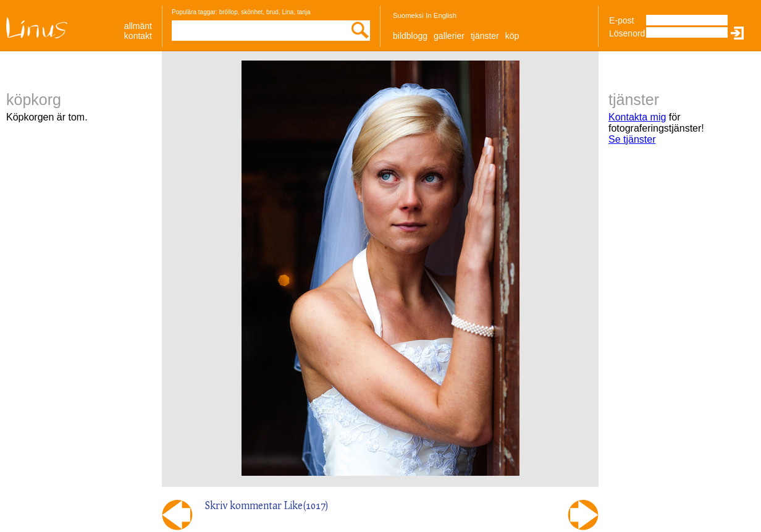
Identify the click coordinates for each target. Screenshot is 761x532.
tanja (304, 12)
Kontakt (138, 36)
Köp (512, 36)
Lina (288, 12)
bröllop (229, 12)
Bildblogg (410, 36)
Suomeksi (408, 15)
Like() (306, 505)
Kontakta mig (637, 117)
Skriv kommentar (243, 505)
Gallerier (449, 36)
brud (272, 12)
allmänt (138, 26)
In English (441, 15)
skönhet (252, 12)
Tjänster (485, 36)
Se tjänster (632, 139)
